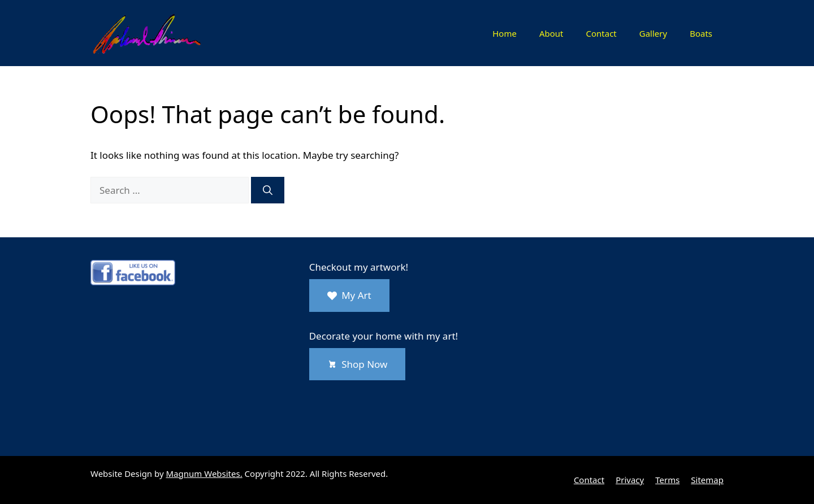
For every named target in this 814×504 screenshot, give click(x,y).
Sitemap (707, 480)
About (551, 33)
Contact (601, 33)
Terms (667, 480)
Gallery (653, 33)
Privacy (630, 480)
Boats (701, 33)
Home (505, 33)
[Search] (268, 190)
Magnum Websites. (204, 473)
